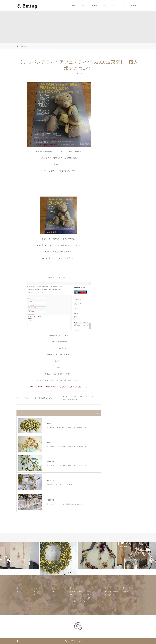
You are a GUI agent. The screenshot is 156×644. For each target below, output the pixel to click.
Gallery (95, 5)
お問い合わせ (127, 592)
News (74, 5)
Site (124, 5)
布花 (89, 592)
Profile (84, 5)
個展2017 (55, 592)
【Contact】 (63, 277)
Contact (134, 5)
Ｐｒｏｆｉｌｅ (39, 592)
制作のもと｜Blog (110, 595)
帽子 (89, 598)
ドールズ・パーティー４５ (77, 598)
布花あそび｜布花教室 (111, 592)
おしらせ (19, 592)
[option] (20, 555)
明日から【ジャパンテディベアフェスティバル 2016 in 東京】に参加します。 (78, 398)
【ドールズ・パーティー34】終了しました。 (38, 398)
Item (105, 5)
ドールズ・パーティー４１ (77, 601)
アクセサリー (91, 595)
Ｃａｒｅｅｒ (38, 598)
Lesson (114, 5)
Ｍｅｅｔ (37, 595)
